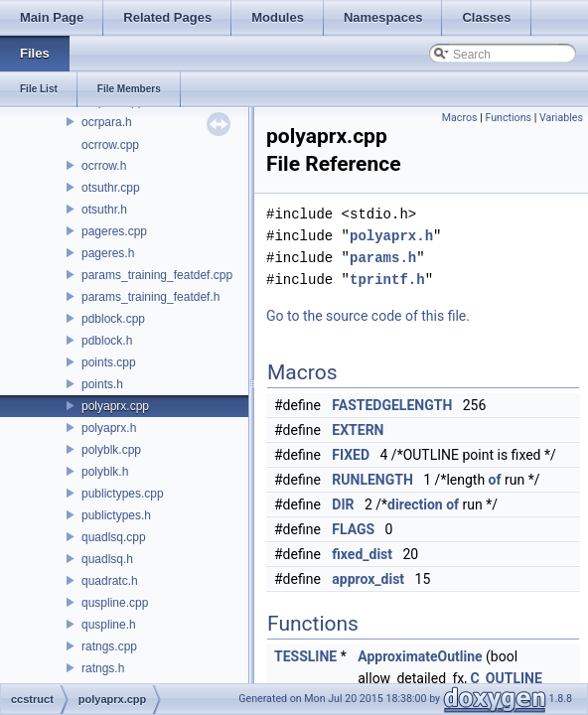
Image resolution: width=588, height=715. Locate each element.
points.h (102, 384)
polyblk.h (105, 472)
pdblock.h (107, 341)
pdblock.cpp (113, 319)
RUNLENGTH (372, 480)
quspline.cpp (115, 603)
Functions (508, 118)
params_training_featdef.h (150, 297)
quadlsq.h (107, 559)
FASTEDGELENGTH (392, 405)
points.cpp (109, 362)
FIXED (351, 455)
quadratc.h (110, 581)
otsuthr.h (104, 210)
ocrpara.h (107, 122)
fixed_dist (362, 554)
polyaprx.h (109, 428)
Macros (460, 118)
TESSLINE (305, 656)
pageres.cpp (114, 231)
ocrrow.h (104, 166)
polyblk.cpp (111, 450)
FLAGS (353, 529)
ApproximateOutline (420, 656)
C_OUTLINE (506, 678)
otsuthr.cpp (111, 188)
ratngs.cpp (109, 646)
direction (415, 504)
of (495, 480)
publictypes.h (116, 515)
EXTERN (358, 430)
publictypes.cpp (123, 494)
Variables (561, 118)
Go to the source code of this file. (368, 316)
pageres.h (108, 253)
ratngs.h (103, 668)
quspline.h (109, 625)
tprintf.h (387, 280)
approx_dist (368, 579)
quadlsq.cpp (114, 537)
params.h (383, 258)
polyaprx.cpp (115, 406)
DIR (343, 504)
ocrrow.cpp (110, 145)
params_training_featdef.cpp (157, 275)
